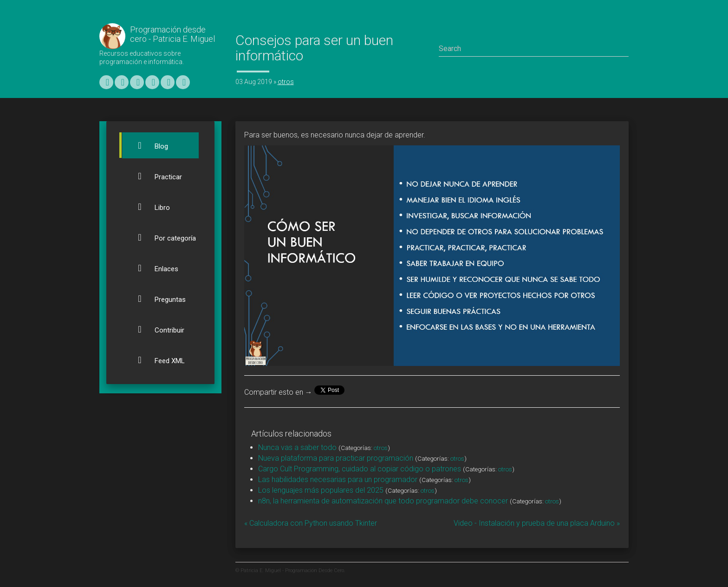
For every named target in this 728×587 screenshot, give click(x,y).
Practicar (154, 176)
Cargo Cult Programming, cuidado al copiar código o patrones (360, 469)
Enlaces (153, 268)
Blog (147, 145)
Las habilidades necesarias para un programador (338, 479)
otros (286, 82)
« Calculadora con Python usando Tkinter (311, 523)
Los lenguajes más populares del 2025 (321, 490)
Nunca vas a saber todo (297, 447)
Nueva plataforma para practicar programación (336, 458)
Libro (148, 207)
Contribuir (156, 329)
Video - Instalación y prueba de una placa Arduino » (537, 523)
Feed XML (156, 360)
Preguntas (156, 299)
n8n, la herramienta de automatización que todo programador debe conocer (383, 501)
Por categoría (161, 237)
